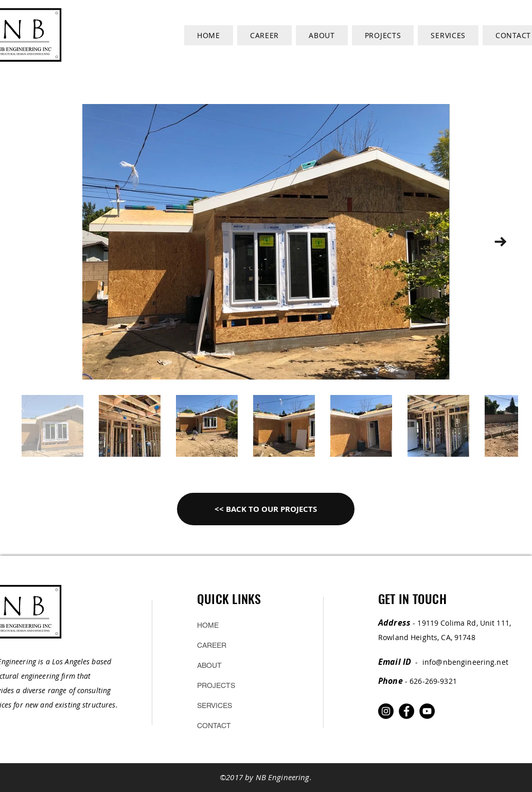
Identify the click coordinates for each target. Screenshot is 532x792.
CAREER (212, 645)
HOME (208, 625)
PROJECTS (216, 685)
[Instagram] (386, 711)
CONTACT (214, 726)
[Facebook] (406, 711)
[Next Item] (500, 242)
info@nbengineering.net (465, 662)
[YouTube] (427, 711)
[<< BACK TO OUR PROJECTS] (266, 509)
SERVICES (215, 705)
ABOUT (209, 665)
